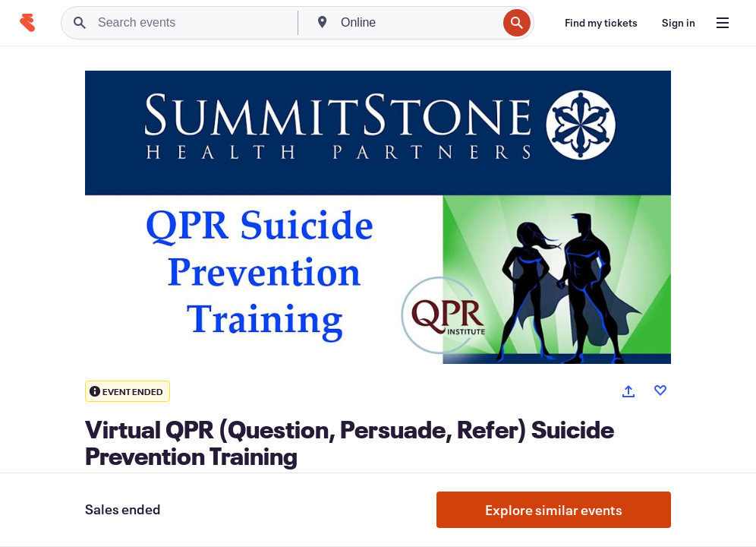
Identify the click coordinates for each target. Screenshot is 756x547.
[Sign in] (679, 23)
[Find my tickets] (601, 23)
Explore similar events (554, 510)
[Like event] (660, 390)
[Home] (27, 23)
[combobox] (417, 23)
